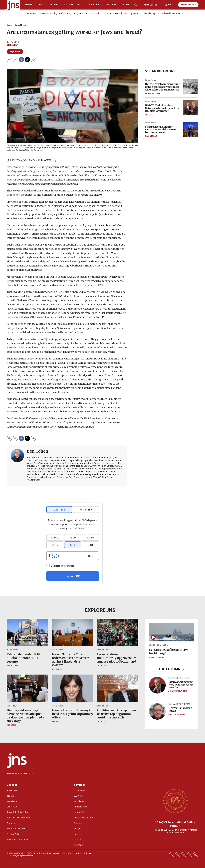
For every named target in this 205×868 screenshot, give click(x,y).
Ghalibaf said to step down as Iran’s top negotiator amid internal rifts (116, 714)
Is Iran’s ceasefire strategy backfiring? (168, 651)
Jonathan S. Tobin (178, 691)
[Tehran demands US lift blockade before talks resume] (27, 632)
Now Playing (149, 14)
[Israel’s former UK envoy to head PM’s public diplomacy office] (73, 688)
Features (111, 5)
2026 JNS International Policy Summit (175, 824)
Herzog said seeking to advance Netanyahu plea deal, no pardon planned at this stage (26, 716)
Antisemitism (72, 5)
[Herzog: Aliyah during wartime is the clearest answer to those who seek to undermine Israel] (191, 87)
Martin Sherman (177, 714)
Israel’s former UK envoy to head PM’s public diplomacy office (73, 714)
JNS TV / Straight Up (158, 645)
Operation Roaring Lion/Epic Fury (55, 14)
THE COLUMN (172, 669)
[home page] (13, 6)
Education (96, 14)
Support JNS (188, 5)
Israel (29, 5)
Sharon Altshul (153, 94)
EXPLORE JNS (102, 610)
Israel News (21, 25)
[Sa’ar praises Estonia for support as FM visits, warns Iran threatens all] (191, 129)
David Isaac (151, 136)
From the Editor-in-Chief (170, 14)
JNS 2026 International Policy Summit (122, 14)
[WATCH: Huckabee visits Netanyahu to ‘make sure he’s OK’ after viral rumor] (191, 108)
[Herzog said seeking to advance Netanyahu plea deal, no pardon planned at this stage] (27, 688)
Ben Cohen (12, 45)
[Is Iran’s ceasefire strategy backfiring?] (172, 632)
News (9, 25)
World (54, 5)
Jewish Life (93, 5)
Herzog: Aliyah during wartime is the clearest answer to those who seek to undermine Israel (162, 87)
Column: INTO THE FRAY (179, 704)
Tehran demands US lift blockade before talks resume (24, 658)
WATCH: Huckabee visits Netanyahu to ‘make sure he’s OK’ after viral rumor (162, 108)
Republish (15, 52)
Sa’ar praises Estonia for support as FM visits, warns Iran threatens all (161, 130)
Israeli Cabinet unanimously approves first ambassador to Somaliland (117, 658)
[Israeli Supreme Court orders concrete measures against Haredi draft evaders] (73, 632)
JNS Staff (150, 115)
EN (170, 5)
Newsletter (151, 5)
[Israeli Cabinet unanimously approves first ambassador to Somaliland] (118, 632)
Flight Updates (82, 14)
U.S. (41, 5)
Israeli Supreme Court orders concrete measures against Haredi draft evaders (71, 660)
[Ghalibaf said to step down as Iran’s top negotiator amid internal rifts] (118, 688)
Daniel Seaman (157, 657)
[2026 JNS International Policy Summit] (175, 801)
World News (12, 650)
